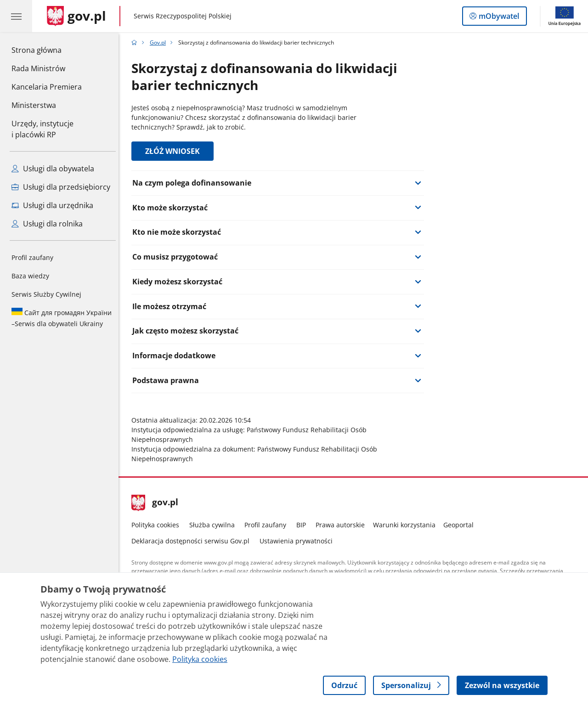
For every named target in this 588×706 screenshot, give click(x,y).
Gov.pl (160, 42)
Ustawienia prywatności (298, 541)
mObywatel (498, 18)
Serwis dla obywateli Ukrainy (62, 318)
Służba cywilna (214, 525)
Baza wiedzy (30, 276)
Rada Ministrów (38, 68)
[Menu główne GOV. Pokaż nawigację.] (16, 16)
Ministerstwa (34, 105)
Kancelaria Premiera (47, 87)
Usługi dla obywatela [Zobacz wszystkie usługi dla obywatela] (53, 169)
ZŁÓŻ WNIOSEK (175, 151)
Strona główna (47, 50)
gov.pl (158, 503)
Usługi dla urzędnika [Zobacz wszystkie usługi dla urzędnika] (52, 205)
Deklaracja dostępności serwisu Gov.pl (193, 541)
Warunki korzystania (407, 525)
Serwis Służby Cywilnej (46, 294)
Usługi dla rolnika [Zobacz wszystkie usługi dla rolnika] (47, 224)
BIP (303, 525)
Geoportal (461, 525)
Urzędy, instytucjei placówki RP (42, 129)
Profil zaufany (32, 257)
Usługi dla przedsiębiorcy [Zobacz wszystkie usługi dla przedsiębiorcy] (61, 187)
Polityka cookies (158, 525)
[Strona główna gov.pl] (76, 16)
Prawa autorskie (343, 525)
